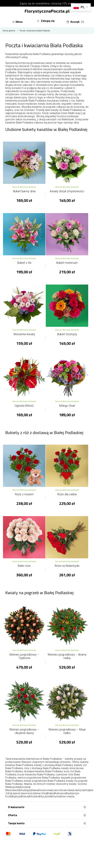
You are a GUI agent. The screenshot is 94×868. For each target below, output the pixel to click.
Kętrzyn (17, 796)
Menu (17, 22)
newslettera (42, 4)
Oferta (47, 815)
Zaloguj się (46, 21)
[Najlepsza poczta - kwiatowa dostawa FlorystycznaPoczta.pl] (47, 12)
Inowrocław (46, 790)
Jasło (77, 790)
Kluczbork (45, 796)
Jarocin (58, 790)
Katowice (60, 793)
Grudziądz (26, 790)
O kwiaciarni (47, 807)
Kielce (25, 796)
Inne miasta (68, 796)
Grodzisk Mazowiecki (18, 789)
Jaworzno (26, 793)
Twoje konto (47, 823)
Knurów (56, 796)
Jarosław (68, 790)
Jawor (16, 793)
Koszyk (75, 22)
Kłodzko (34, 796)
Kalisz (51, 793)
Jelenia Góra (40, 793)
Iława (35, 790)
